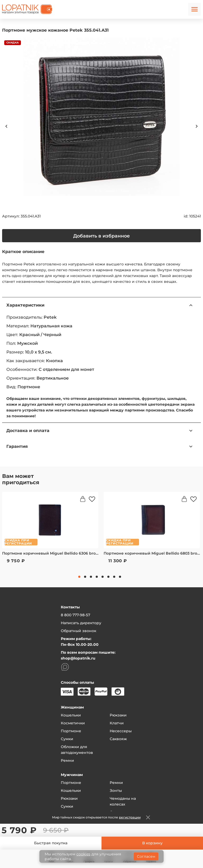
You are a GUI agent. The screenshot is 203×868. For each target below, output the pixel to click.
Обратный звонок (79, 631)
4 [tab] (97, 577)
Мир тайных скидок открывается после (96, 817)
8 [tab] (120, 577)
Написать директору (81, 623)
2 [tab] (85, 577)
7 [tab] (114, 577)
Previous (6, 126)
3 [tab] (91, 577)
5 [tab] (103, 577)
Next (197, 126)
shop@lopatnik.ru (78, 658)
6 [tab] (108, 577)
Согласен (146, 856)
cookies (83, 854)
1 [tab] (79, 577)
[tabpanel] (50, 531)
